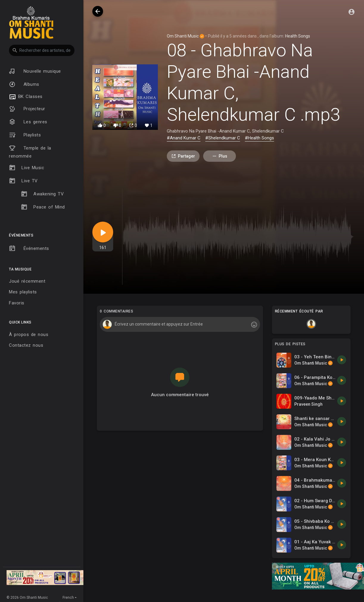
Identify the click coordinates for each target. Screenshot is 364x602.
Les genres (28, 122)
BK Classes (26, 97)
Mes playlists (23, 292)
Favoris (17, 303)
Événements (29, 248)
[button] (42, 50)
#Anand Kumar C (184, 138)
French (68, 598)
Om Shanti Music (186, 36)
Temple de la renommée (30, 152)
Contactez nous (26, 345)
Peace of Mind (43, 207)
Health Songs (298, 36)
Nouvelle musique (35, 71)
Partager (183, 156)
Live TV (23, 181)
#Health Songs (259, 138)
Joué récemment (27, 281)
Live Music (27, 168)
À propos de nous (29, 335)
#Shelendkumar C (223, 138)
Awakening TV (42, 194)
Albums (24, 84)
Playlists (25, 135)
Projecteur (27, 109)
